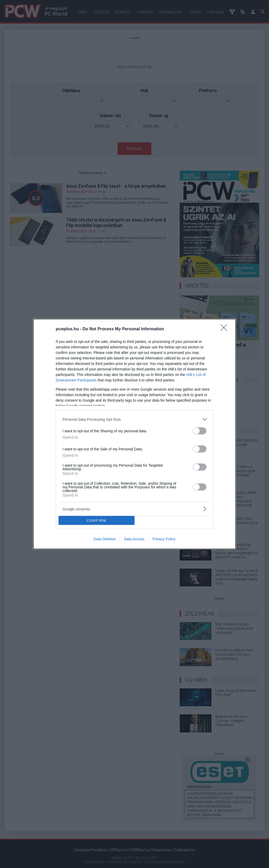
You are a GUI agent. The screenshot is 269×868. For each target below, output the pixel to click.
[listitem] (134, 419)
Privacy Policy (164, 539)
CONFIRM (97, 520)
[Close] (225, 329)
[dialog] (134, 434)
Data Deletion (105, 539)
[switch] (200, 431)
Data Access (134, 539)
